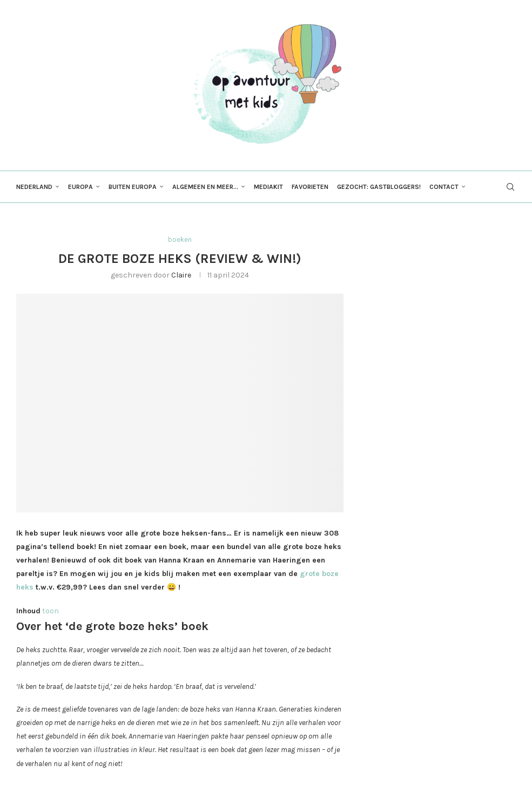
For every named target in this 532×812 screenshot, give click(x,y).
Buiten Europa (133, 187)
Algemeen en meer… (205, 187)
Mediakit (268, 187)
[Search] (510, 187)
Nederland (34, 187)
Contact (444, 187)
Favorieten (310, 187)
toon (50, 611)
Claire (181, 275)
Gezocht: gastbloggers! (379, 187)
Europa (80, 187)
